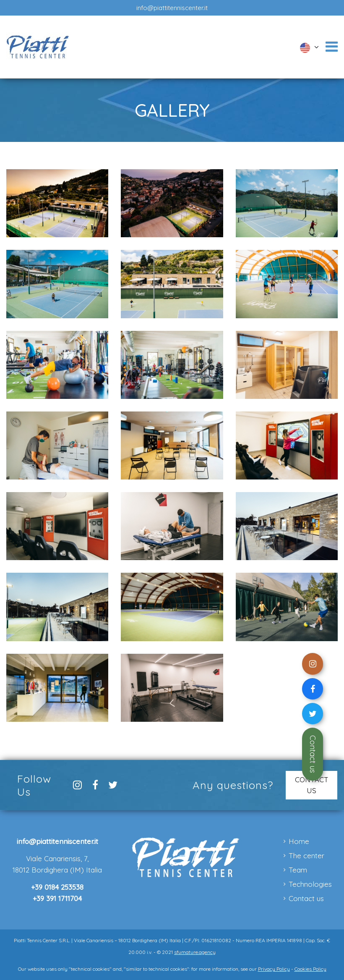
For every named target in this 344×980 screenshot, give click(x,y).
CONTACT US (312, 785)
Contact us (313, 754)
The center (306, 856)
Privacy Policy (274, 969)
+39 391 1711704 (57, 898)
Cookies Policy (310, 969)
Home (299, 841)
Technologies (310, 884)
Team (298, 870)
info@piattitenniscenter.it (172, 8)
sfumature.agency (195, 952)
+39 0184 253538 (57, 887)
